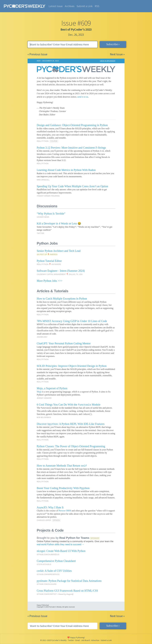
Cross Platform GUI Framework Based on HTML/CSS (67, 591)
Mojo (39, 392)
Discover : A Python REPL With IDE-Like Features (71, 424)
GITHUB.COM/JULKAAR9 (47, 584)
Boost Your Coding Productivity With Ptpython (63, 488)
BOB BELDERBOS (44, 417)
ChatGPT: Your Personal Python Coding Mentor (64, 343)
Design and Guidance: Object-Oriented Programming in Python (72, 125)
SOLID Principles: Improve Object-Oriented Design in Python (72, 366)
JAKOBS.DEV (42, 337)
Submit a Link (85, 6)
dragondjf (70, 594)
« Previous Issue (37, 54)
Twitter (71, 640)
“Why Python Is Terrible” (51, 214)
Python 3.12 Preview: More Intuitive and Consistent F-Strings (71, 148)
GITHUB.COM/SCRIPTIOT (47, 594)
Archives (70, 6)
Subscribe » (113, 44)
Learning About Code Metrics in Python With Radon (66, 170)
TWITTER (40, 233)
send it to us (83, 97)
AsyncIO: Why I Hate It (50, 507)
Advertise (95, 640)
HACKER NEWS (43, 217)
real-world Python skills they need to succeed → (61, 544)
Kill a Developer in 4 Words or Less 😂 (59, 223)
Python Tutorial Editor (49, 261)
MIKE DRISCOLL (43, 180)
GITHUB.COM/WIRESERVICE (48, 574)
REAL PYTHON (43, 141)
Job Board (85, 640)
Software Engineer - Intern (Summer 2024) (61, 271)
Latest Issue (56, 6)
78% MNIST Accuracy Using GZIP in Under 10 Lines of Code (72, 321)
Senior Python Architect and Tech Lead (59, 251)
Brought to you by (63, 538)
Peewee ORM (65, 511)
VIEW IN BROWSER (107, 61)
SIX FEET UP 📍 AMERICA (47, 254)
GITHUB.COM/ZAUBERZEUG (48, 555)
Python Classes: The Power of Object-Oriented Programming (71, 446)
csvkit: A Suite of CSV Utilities (54, 571)
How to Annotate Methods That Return (62, 466)
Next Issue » (117, 54)
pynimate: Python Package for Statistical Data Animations (69, 581)
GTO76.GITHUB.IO (44, 564)
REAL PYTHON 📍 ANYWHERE (49, 264)
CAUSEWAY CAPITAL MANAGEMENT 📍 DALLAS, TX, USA (60, 274)
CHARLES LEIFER (44, 520)
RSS (97, 6)
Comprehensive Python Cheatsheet (56, 561)
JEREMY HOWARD (44, 398)
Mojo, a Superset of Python (52, 388)
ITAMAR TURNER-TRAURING (48, 196)
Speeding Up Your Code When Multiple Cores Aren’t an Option (73, 186)
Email (78, 640)
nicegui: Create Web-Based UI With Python (61, 551)
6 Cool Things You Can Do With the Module (69, 405)
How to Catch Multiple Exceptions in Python (62, 299)
